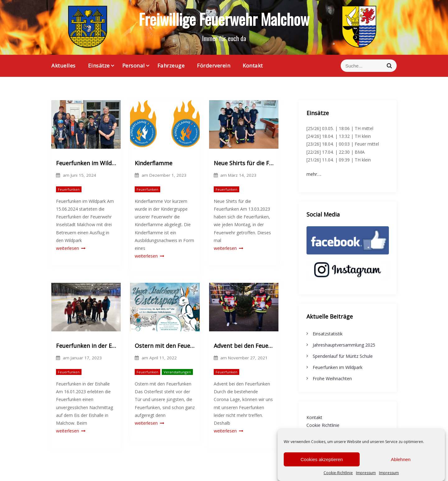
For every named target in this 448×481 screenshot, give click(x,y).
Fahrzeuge (171, 65)
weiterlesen (71, 248)
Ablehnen (401, 464)
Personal (134, 65)
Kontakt (253, 65)
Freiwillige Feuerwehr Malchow (224, 19)
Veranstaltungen (177, 372)
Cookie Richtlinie (323, 425)
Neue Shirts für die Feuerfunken (244, 163)
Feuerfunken (69, 189)
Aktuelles (63, 65)
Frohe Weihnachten (332, 378)
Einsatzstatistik (328, 334)
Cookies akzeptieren (322, 464)
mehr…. (314, 174)
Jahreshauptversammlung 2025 (344, 345)
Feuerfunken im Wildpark (86, 163)
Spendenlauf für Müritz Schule (343, 356)
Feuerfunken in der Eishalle (86, 346)
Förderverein (214, 65)
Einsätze (99, 65)
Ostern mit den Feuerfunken (165, 346)
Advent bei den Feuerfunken (244, 346)
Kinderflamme (154, 163)
